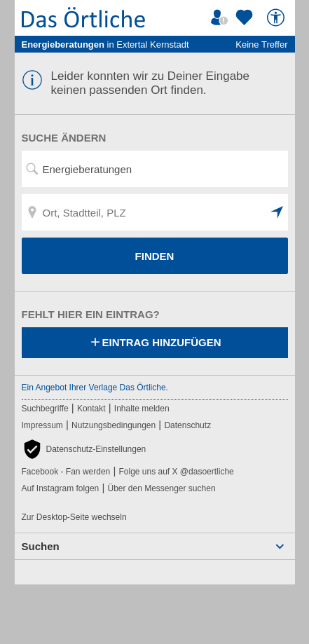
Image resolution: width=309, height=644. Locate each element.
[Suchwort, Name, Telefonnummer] (155, 169)
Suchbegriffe (45, 409)
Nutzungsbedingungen (114, 425)
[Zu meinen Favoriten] (246, 18)
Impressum (42, 425)
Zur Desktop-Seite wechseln (74, 517)
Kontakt (91, 409)
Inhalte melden (142, 409)
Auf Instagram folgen (61, 488)
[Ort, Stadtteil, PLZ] (155, 212)
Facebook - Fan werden (66, 472)
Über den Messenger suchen (161, 488)
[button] (277, 212)
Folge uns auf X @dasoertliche (176, 472)
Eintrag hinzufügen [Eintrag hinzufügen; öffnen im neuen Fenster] (155, 343)
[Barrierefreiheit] (277, 18)
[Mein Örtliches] (221, 18)
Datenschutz (187, 425)
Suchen (41, 546)
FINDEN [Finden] (155, 256)
